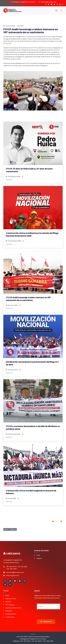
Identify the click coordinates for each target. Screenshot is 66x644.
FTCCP (33, 634)
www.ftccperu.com (13, 575)
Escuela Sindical (11, 614)
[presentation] (50, 614)
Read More (9, 180)
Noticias (8, 602)
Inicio (7, 595)
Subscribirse (46, 622)
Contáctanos (10, 617)
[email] (48, 606)
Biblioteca (9, 611)
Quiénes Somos (11, 599)
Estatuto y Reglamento (13, 608)
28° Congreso (10, 605)
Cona (38, 555)
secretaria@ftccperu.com (15, 572)
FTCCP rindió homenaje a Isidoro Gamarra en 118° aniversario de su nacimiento (28, 299)
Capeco (39, 558)
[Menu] (56, 10)
